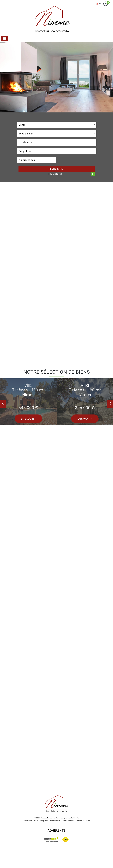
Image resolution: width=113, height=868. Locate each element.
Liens (64, 821)
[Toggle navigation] (5, 38)
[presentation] (3, 404)
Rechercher (56, 169)
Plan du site (28, 821)
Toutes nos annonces (82, 821)
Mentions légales (40, 821)
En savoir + (28, 419)
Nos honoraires (54, 821)
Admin (70, 821)
